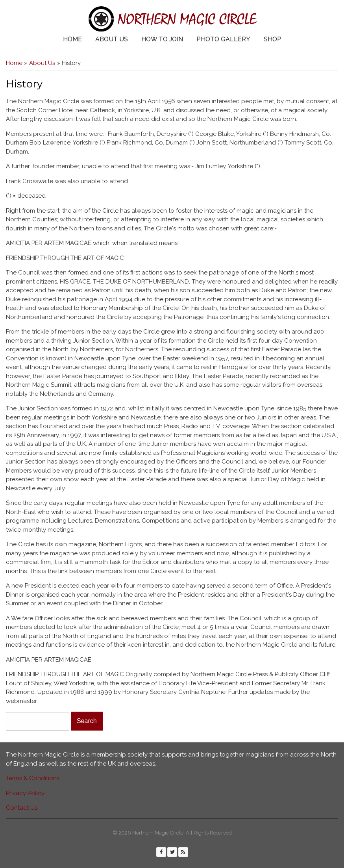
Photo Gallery (223, 39)
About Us (112, 39)
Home (72, 39)
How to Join (162, 39)
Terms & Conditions (33, 778)
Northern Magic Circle (187, 19)
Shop (273, 39)
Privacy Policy (25, 793)
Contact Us (22, 808)
